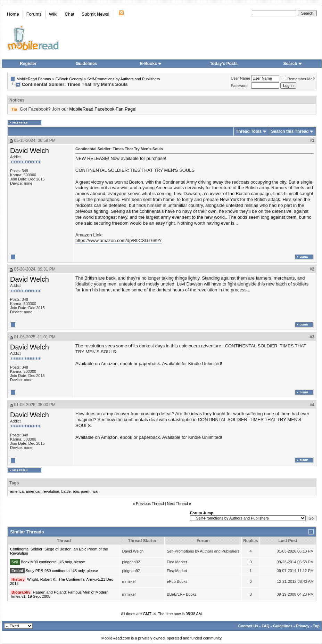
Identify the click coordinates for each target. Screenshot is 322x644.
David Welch (30, 151)
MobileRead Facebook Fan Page (102, 109)
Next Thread (177, 504)
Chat (69, 14)
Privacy (303, 626)
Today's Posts (224, 64)
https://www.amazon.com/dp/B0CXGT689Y (119, 240)
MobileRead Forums (34, 79)
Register (28, 64)
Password (239, 86)
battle (66, 491)
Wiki (53, 14)
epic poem (81, 491)
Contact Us (248, 626)
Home (13, 14)
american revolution (42, 491)
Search (293, 64)
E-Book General (69, 79)
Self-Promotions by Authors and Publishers (123, 79)
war (96, 491)
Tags (14, 483)
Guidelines (86, 64)
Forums (34, 14)
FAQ (266, 626)
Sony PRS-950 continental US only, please (62, 571)
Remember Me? (298, 79)
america (17, 491)
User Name (241, 78)
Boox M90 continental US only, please (53, 562)
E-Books (151, 64)
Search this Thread (290, 131)
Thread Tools (249, 131)
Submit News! (96, 14)
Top (316, 626)
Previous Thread (150, 504)
